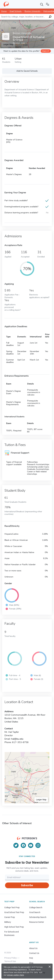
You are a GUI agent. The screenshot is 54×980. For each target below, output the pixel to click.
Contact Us (34, 953)
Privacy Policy (11, 958)
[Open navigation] (48, 4)
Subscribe (27, 885)
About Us (33, 948)
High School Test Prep (14, 927)
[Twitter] (16, 845)
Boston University (32, 11)
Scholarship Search (38, 917)
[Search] (42, 4)
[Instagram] (38, 845)
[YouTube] (31, 845)
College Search (36, 907)
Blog (31, 963)
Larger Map (41, 800)
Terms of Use (10, 961)
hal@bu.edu (17, 739)
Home (4, 11)
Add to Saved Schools (27, 71)
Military (8, 922)
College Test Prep (12, 907)
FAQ (31, 958)
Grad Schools (16, 11)
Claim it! (45, 51)
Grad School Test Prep (14, 912)
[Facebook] (23, 845)
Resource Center (37, 922)
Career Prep (10, 917)
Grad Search (35, 912)
